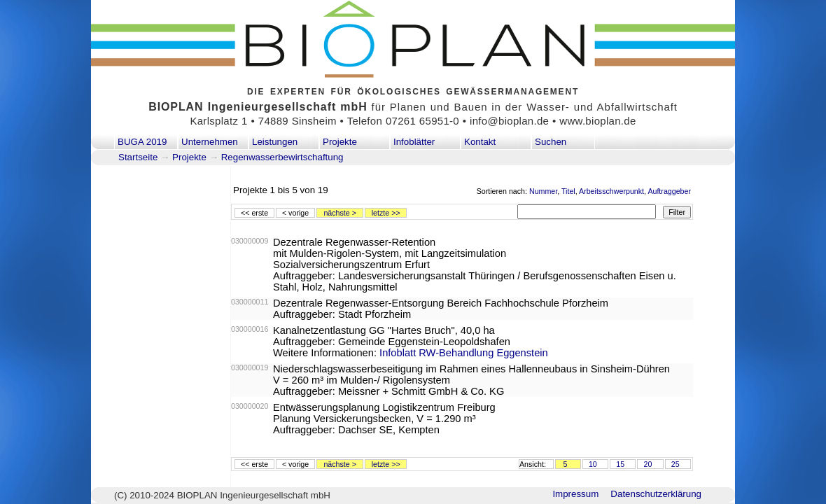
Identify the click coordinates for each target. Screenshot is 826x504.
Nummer (543, 191)
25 (675, 464)
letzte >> (386, 213)
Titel (568, 191)
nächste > (340, 213)
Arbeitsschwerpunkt (611, 191)
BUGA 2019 (142, 142)
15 (620, 464)
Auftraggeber (669, 191)
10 (593, 464)
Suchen (551, 142)
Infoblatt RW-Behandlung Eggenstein (464, 353)
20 (647, 464)
